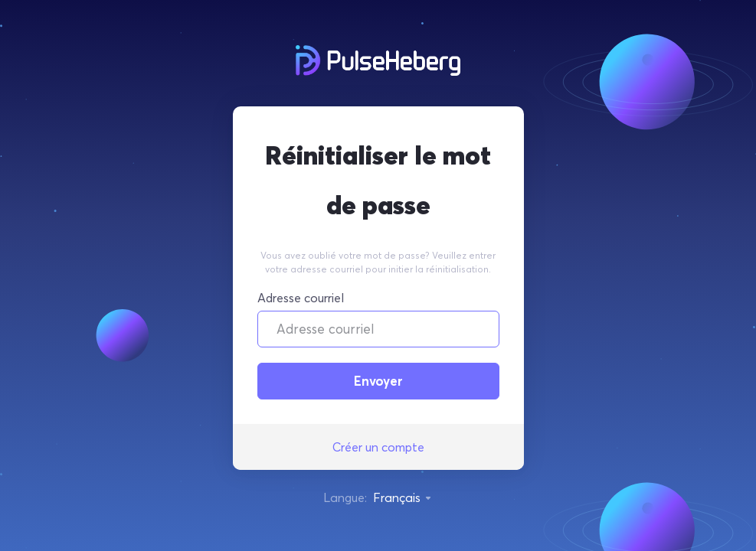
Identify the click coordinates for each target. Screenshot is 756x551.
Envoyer (378, 381)
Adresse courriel (301, 298)
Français (403, 497)
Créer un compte (378, 447)
